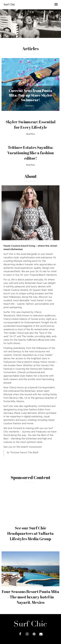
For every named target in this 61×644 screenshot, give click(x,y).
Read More (30, 106)
